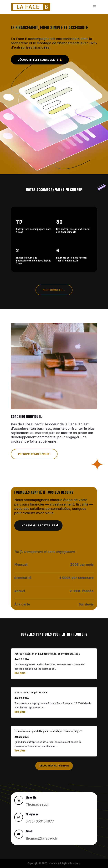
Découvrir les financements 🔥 (40, 60)
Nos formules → (54, 290)
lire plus (20, 673)
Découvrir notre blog (54, 766)
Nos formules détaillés (38, 525)
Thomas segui (37, 804)
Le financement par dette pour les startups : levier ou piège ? (48, 731)
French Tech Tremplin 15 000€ (31, 692)
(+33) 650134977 (40, 821)
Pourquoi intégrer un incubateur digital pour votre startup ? (47, 654)
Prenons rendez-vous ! (34, 454)
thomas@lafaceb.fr (42, 838)
